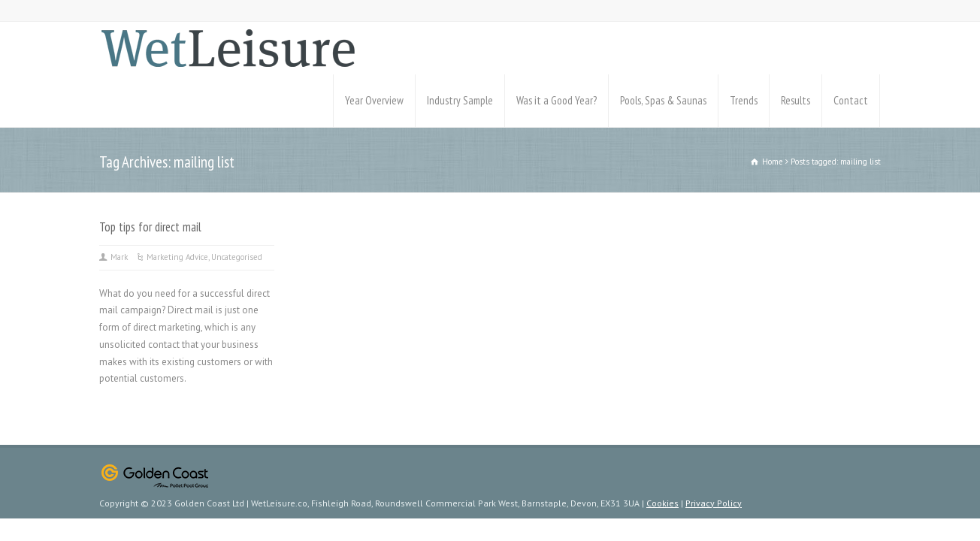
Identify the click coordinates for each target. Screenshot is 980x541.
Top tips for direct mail (150, 227)
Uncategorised (237, 257)
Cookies (662, 503)
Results (795, 100)
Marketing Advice (177, 257)
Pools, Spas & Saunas (663, 100)
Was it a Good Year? (557, 100)
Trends (744, 100)
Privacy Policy (714, 503)
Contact (851, 100)
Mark (119, 257)
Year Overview (374, 100)
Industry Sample (460, 100)
